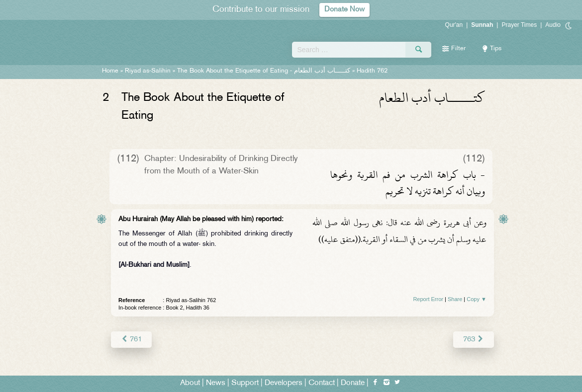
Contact (322, 383)
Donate (353, 383)
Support (245, 383)
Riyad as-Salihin (148, 71)
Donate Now (345, 10)
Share (455, 299)
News (216, 383)
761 (131, 339)
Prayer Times (519, 25)
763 (474, 339)
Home (110, 71)
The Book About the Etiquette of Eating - (264, 71)
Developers (284, 383)
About (190, 383)
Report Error (428, 299)
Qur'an (454, 25)
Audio (553, 25)
